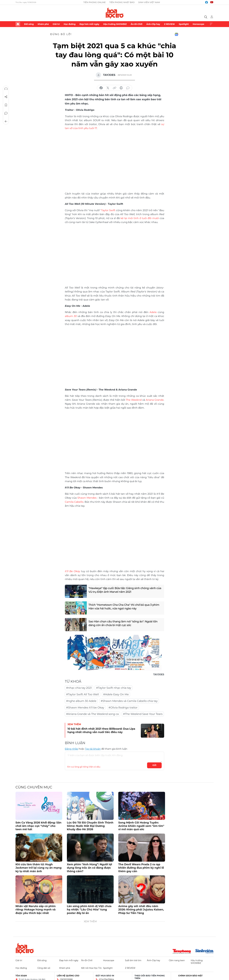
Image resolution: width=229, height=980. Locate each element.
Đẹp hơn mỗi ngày (89, 24)
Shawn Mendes (87, 498)
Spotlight (184, 24)
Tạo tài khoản (93, 749)
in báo (121, 88)
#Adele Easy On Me (116, 694)
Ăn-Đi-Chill (137, 24)
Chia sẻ (6, 97)
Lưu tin (6, 105)
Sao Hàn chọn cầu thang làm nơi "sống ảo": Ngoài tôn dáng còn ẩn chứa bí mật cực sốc (123, 623)
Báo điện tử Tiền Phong (115, 13)
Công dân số (44, 968)
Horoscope (199, 24)
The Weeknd (133, 400)
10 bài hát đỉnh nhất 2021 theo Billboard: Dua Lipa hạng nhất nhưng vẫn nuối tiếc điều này (101, 730)
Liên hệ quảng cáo (68, 976)
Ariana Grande (155, 400)
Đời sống (29, 24)
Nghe (6, 89)
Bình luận (6, 113)
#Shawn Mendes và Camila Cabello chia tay (129, 701)
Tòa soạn (21, 976)
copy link (114, 88)
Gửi (154, 765)
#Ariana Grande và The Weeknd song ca (92, 714)
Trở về (6, 121)
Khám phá (43, 24)
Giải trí (56, 24)
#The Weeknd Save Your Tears (143, 714)
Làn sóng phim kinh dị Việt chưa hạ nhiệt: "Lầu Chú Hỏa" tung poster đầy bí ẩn (89, 910)
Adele (153, 312)
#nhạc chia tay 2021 (79, 688)
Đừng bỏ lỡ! (61, 34)
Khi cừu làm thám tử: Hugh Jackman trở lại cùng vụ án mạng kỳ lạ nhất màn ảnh (38, 868)
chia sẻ (101, 88)
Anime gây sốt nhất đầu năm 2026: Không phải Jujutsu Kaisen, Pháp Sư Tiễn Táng (141, 910)
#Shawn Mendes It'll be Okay (85, 708)
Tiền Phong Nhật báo (122, 2)
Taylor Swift (108, 210)
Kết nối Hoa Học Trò (91, 968)
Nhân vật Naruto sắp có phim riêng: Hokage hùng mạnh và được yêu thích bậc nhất (36, 910)
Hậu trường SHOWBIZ (115, 24)
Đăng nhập (71, 749)
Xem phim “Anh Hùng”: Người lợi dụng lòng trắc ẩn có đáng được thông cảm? (89, 868)
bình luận (128, 88)
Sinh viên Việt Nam (149, 2)
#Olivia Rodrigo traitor (123, 708)
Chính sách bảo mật (190, 976)
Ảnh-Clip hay (153, 24)
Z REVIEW (169, 24)
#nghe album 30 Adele (81, 701)
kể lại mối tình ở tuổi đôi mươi (140, 218)
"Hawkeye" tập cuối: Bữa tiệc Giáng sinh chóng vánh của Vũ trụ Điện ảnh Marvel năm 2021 (125, 590)
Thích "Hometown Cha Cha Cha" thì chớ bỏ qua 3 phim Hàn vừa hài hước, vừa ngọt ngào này (124, 607)
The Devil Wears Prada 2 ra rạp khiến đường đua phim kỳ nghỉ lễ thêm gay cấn (141, 868)
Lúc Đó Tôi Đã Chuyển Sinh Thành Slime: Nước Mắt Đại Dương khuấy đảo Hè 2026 (90, 826)
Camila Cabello (74, 502)
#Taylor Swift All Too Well (83, 694)
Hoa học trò (25, 948)
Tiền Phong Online (95, 2)
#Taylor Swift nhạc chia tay (114, 688)
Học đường (70, 24)
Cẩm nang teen (177, 960)
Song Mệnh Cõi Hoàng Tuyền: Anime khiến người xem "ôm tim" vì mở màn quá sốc (141, 826)
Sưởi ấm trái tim (133, 960)
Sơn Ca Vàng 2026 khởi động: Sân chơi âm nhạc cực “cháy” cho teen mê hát (38, 826)
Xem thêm (211, 24)
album (71, 316)
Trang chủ (18, 24)
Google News (176, 34)
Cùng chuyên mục (34, 787)
